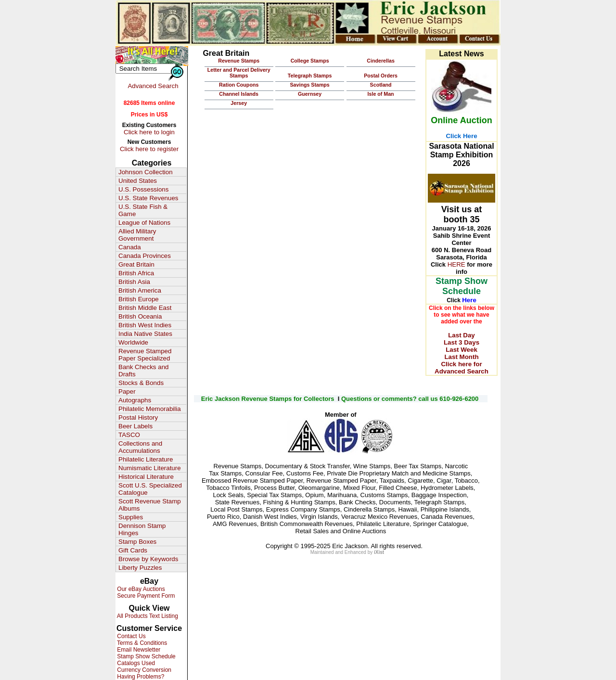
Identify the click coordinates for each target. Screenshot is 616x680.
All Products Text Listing (147, 616)
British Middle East (145, 308)
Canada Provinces (145, 256)
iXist (379, 552)
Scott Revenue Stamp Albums (150, 505)
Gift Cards (133, 550)
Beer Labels (135, 426)
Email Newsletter (138, 650)
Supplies (131, 517)
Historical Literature (146, 477)
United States (138, 181)
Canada (130, 247)
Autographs (135, 400)
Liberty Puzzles (140, 568)
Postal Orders (381, 76)
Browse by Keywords (148, 559)
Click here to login (149, 132)
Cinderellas (380, 61)
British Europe (139, 299)
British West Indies (145, 325)
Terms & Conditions (141, 643)
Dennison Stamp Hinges (142, 529)
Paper (127, 391)
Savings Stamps (309, 85)
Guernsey (310, 94)
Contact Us (131, 636)
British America (140, 290)
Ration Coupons (239, 85)
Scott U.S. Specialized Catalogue (150, 489)
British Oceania (140, 316)
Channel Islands (239, 94)
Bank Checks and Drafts (143, 371)
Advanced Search (153, 86)
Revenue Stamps (239, 61)
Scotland (381, 85)
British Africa (136, 273)
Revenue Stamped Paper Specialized (145, 355)
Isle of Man (381, 94)
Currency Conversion (143, 670)
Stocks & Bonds (141, 383)
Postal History (138, 417)
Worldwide (133, 342)
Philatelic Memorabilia (150, 409)
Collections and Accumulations (140, 447)
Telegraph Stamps (310, 76)
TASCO (129, 435)
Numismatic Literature (150, 468)
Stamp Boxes (137, 542)
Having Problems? (140, 677)
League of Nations (144, 223)
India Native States (145, 334)
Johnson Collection (146, 172)
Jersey (239, 103)
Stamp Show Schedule (146, 656)
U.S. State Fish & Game (143, 210)
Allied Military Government (137, 235)
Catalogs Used (135, 663)
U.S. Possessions (143, 189)
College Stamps (310, 61)
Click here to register (149, 149)
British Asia (134, 282)
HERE (456, 264)
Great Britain (136, 264)
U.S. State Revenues (148, 198)
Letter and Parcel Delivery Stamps (239, 73)
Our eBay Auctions (140, 589)
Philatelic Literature (146, 459)
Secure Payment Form (145, 596)
